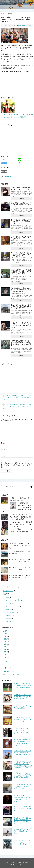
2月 (5, 655)
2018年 (5, 631)
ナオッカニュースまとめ (11, 674)
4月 (5, 649)
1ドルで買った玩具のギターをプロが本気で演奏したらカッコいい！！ (21, 205)
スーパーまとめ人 (9, 672)
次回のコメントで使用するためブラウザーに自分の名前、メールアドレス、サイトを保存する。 (17, 465)
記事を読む (22, 199)
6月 (5, 644)
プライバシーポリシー (16, 862)
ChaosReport (8, 176)
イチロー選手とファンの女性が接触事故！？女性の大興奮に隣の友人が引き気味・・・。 (21, 272)
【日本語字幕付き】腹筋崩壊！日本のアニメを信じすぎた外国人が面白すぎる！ (17, 406)
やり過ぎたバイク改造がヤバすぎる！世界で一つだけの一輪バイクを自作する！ (23, 753)
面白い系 (28, 26)
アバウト (27, 862)
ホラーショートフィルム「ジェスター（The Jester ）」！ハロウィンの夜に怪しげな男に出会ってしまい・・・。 (21, 325)
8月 (5, 639)
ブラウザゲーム (8, 591)
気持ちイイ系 (10, 615)
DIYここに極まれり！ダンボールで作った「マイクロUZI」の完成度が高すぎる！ (17, 397)
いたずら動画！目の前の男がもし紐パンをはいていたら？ (21, 189)
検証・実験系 (10, 612)
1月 (5, 657)
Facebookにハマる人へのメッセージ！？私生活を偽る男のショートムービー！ (21, 290)
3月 (5, 652)
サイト (3, 456)
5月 (5, 647)
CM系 (8, 597)
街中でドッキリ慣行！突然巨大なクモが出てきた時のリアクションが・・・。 (23, 697)
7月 (5, 642)
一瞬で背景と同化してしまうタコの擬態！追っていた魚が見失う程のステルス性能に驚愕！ (21, 343)
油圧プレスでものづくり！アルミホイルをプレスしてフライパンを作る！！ (21, 254)
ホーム (7, 862)
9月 (5, 636)
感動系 (8, 609)
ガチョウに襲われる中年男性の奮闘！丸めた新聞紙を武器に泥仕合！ (23, 786)
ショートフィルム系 (12, 600)
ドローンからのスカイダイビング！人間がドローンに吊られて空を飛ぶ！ (23, 842)
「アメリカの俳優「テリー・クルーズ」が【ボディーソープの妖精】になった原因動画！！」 (17, 115)
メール (4, 450)
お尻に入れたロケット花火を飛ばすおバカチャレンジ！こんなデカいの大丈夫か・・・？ (21, 524)
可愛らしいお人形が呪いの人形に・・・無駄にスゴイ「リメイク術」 (19, 546)
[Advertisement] (16, 139)
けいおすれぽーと (19, 865)
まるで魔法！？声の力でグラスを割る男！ (21, 238)
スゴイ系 (9, 603)
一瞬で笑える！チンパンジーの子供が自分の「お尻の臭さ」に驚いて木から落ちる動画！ (21, 517)
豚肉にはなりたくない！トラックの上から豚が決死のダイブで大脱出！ (21, 307)
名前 (3, 443)
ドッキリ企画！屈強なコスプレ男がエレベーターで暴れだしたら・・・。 (21, 222)
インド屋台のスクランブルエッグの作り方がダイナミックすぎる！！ (23, 719)
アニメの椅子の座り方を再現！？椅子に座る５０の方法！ (23, 831)
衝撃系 (23, 26)
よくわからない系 (12, 606)
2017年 (5, 661)
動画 (19, 26)
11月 (6, 634)
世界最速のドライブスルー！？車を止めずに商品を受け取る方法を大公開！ (23, 775)
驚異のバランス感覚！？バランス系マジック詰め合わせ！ (23, 809)
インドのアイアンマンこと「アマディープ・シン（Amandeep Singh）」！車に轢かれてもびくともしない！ (23, 766)
